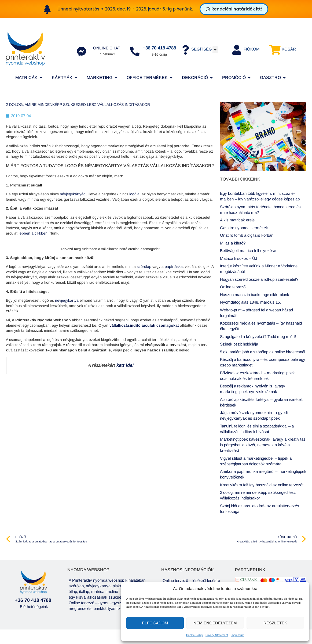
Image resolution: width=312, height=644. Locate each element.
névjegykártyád (73, 194)
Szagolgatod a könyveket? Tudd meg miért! (258, 337)
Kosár (289, 49)
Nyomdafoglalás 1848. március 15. (250, 302)
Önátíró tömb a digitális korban (247, 235)
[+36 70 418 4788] (135, 51)
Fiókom (252, 49)
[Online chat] (81, 51)
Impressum (237, 635)
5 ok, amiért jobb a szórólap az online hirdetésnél (263, 352)
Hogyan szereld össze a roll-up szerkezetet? (259, 279)
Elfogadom (155, 623)
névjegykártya (67, 300)
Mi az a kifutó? (233, 243)
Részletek (275, 623)
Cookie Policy (194, 635)
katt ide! (125, 365)
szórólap (144, 267)
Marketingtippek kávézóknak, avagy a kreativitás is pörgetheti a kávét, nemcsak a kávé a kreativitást (263, 445)
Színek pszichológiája (239, 344)
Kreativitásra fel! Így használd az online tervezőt (262, 485)
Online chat (107, 48)
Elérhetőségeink (34, 607)
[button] (215, 50)
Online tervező (233, 287)
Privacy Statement (217, 635)
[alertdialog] (156, 9)
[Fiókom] (237, 50)
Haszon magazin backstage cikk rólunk (255, 295)
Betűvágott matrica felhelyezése (248, 251)
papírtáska (174, 267)
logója (134, 194)
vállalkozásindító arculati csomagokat (144, 325)
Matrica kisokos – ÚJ (239, 258)
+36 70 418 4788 (159, 48)
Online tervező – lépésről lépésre (191, 580)
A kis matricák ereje (237, 220)
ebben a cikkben (34, 233)
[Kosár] (275, 50)
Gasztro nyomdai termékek (244, 228)
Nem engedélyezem (215, 623)
